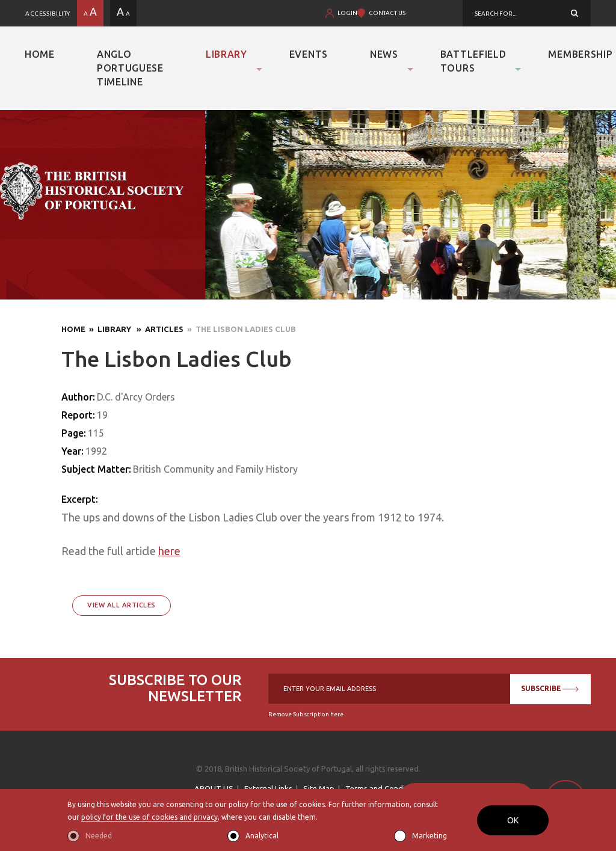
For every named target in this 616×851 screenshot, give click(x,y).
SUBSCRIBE (548, 688)
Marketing (430, 836)
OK (513, 820)
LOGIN (347, 13)
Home (40, 54)
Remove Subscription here (306, 714)
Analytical (262, 836)
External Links (268, 788)
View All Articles (122, 605)
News (384, 54)
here (169, 551)
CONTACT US (387, 13)
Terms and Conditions (384, 788)
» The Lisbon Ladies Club (240, 329)
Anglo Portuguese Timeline (130, 68)
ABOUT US (214, 788)
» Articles (158, 329)
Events (309, 54)
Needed (99, 836)
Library (226, 54)
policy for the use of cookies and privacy (149, 818)
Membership (580, 54)
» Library (109, 329)
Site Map (319, 788)
